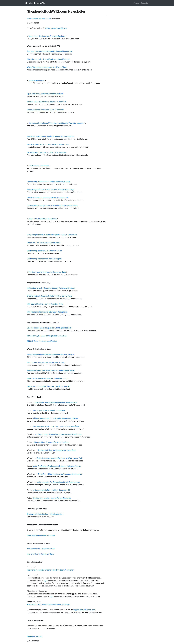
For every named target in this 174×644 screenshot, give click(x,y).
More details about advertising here (41, 535)
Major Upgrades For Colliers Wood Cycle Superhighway (58, 482)
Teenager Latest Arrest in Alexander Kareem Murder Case (50, 51)
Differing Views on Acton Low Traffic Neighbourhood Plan (55, 418)
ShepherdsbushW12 (35, 3)
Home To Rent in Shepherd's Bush (40, 554)
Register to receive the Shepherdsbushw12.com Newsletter (50, 570)
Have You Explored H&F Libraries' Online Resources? (48, 378)
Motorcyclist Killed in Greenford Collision (49, 410)
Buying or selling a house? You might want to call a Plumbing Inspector (56, 123)
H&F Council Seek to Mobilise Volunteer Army (45, 304)
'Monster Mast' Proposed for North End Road (51, 442)
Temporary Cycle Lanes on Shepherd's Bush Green (47, 336)
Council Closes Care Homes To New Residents (45, 110)
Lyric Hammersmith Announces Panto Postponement (48, 198)
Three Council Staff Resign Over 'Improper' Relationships (60, 474)
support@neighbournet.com (84, 610)
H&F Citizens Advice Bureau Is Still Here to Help (46, 362)
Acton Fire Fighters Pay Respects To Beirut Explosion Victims (57, 466)
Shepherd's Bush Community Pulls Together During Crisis (49, 296)
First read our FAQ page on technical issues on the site (48, 604)
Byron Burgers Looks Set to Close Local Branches (46, 152)
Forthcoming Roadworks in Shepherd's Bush (44, 251)
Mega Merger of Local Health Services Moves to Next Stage (50, 190)
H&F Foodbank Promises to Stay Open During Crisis (47, 312)
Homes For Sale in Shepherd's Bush (41, 549)
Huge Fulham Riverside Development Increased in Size (55, 402)
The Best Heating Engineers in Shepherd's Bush (47, 272)
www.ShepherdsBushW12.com (39, 18)
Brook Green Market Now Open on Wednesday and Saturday (51, 354)
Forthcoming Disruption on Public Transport (44, 259)
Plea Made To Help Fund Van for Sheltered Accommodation (50, 136)
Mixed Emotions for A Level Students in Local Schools (48, 59)
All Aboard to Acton (36, 81)
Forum (136, 3)
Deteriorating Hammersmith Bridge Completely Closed (48, 182)
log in (46, 581)
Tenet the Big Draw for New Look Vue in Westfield (46, 102)
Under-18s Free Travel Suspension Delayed (44, 243)
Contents (144, 3)
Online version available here (56, 28)
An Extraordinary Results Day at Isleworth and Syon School (58, 434)
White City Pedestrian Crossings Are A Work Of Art (47, 67)
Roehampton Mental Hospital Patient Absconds (52, 498)
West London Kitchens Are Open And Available (47, 36)
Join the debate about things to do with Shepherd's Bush (49, 328)
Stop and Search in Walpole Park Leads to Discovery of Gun (56, 426)
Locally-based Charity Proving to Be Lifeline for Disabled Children (52, 206)
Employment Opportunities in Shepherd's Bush (45, 514)
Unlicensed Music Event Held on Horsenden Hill (51, 490)
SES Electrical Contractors (39, 166)
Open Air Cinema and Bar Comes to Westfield (45, 94)
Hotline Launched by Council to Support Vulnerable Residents (51, 288)
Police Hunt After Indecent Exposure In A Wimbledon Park (60, 458)
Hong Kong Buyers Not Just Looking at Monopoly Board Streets (52, 235)
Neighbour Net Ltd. (35, 636)
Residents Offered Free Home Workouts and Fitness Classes (51, 370)
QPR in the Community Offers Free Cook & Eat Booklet (48, 386)
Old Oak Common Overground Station (42, 341)
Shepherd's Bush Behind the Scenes (43, 219)
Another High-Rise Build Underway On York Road (57, 450)
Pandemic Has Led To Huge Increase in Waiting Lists (48, 144)
